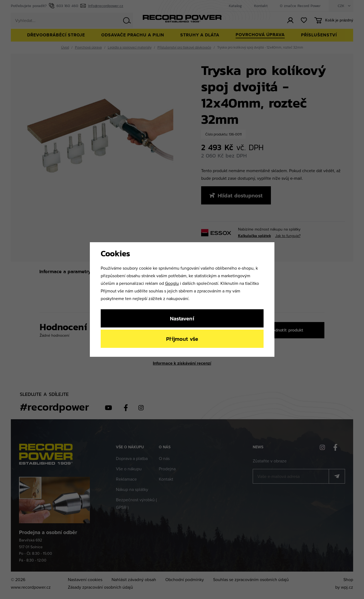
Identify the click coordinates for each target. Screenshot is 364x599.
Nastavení (182, 318)
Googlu (172, 283)
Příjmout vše (182, 339)
